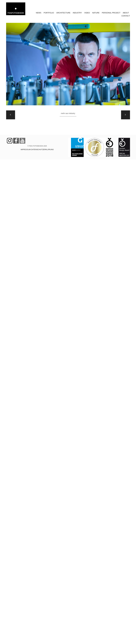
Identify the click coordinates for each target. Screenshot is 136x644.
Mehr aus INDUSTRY (68, 113)
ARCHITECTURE (63, 13)
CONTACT (126, 16)
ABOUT (126, 13)
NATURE (96, 13)
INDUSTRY (77, 13)
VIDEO (87, 13)
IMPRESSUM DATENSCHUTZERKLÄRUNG (37, 149)
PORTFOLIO (49, 13)
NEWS (39, 13)
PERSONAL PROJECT (111, 13)
